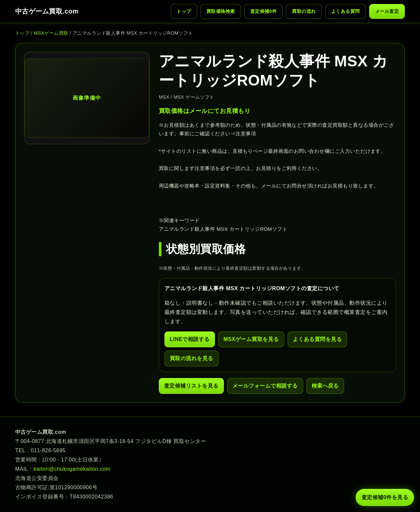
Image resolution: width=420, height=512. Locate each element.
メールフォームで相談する (265, 386)
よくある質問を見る (317, 339)
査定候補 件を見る (385, 497)
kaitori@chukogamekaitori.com (72, 469)
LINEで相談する (190, 339)
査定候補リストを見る (191, 386)
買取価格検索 (221, 11)
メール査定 (387, 11)
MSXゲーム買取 (51, 33)
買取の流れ (304, 11)
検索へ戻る (325, 386)
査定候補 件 (264, 11)
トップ (184, 11)
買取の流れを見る (192, 358)
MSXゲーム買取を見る (251, 339)
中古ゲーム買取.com (47, 11)
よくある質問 (346, 11)
